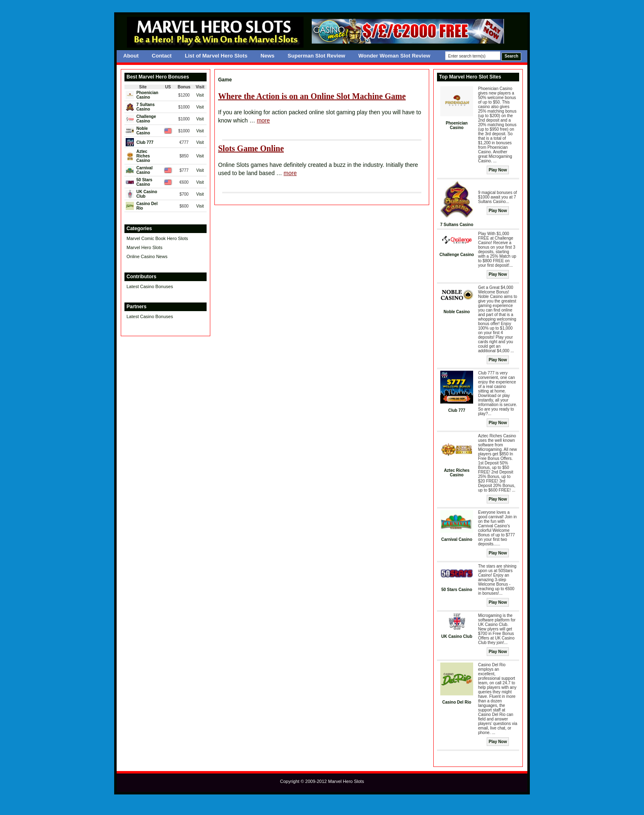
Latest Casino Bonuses (150, 286)
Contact (162, 56)
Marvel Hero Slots (144, 247)
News (267, 56)
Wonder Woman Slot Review (394, 56)
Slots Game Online (251, 148)
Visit (200, 95)
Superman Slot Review (316, 56)
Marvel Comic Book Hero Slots (157, 238)
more (263, 120)
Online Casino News (147, 256)
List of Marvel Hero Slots (216, 56)
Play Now (498, 170)
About (131, 56)
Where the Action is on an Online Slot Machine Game (312, 96)
